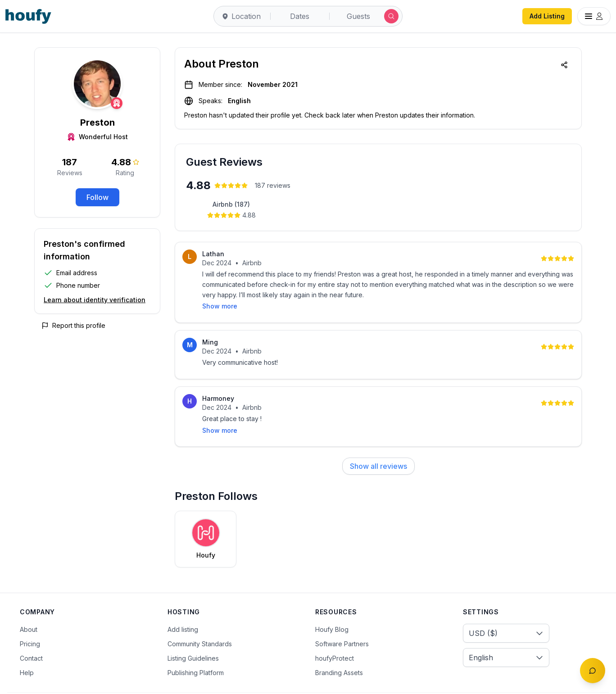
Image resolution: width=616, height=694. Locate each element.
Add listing (183, 606)
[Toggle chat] (593, 671)
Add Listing (547, 16)
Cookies (165, 682)
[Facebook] (534, 682)
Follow (97, 197)
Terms (90, 682)
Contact (31, 635)
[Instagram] (572, 682)
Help (27, 650)
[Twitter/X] (553, 682)
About (29, 606)
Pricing (30, 621)
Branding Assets (339, 650)
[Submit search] (391, 16)
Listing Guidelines (193, 635)
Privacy (126, 682)
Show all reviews (378, 443)
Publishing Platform (196, 650)
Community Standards (200, 621)
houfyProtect (335, 635)
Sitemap (206, 682)
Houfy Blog (332, 606)
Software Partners (342, 621)
